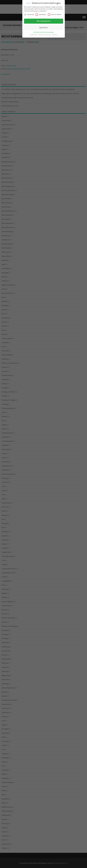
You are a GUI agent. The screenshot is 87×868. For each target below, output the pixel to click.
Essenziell (29, 15)
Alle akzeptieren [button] (43, 21)
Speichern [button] (43, 28)
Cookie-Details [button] (34, 35)
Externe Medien (55, 15)
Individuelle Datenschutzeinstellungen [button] (43, 32)
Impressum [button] (54, 35)
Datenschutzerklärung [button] (45, 35)
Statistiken (41, 15)
